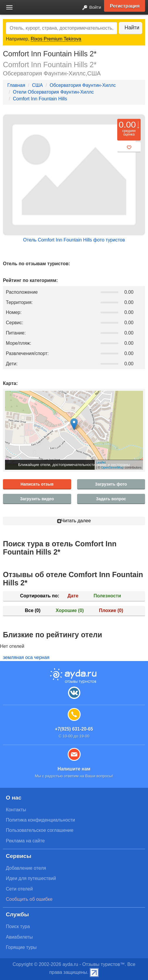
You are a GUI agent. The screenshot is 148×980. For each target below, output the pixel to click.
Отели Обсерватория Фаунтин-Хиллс (53, 92)
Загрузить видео (37, 499)
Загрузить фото (111, 484)
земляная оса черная (26, 657)
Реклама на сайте (25, 841)
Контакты (16, 810)
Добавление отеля (26, 868)
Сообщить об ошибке (29, 899)
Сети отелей (19, 889)
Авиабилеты (19, 937)
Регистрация (125, 6)
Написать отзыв (37, 484)
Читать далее (74, 521)
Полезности (107, 596)
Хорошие (70, 610)
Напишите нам (74, 769)
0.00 (127, 125)
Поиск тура (18, 926)
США (37, 85)
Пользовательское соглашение (40, 830)
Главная (16, 85)
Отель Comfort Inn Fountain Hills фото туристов (74, 240)
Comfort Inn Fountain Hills (40, 99)
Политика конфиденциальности (40, 820)
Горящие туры (21, 947)
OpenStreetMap (113, 467)
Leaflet (101, 462)
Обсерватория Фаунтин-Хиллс (83, 85)
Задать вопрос (111, 499)
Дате (73, 596)
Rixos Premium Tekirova (56, 39)
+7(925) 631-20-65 (74, 729)
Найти (132, 28)
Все (33, 610)
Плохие (111, 610)
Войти (90, 8)
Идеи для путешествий (31, 878)
